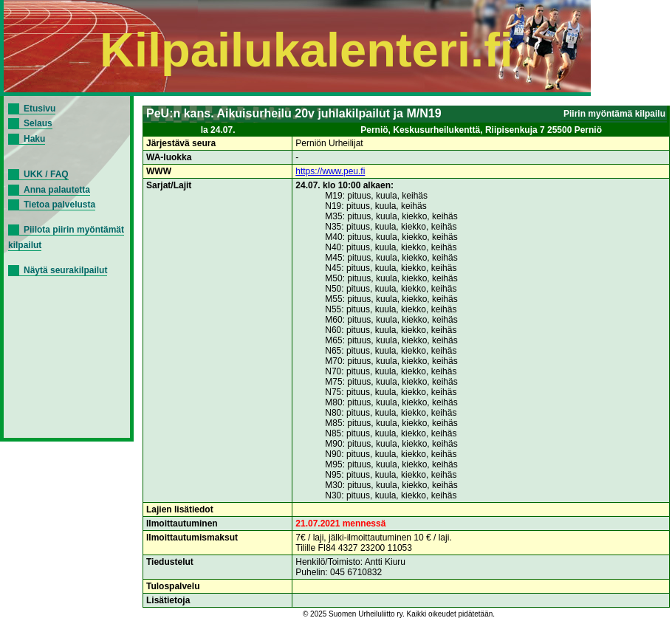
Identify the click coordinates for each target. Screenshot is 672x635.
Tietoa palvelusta (59, 205)
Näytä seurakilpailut (65, 270)
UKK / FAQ (46, 174)
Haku (34, 139)
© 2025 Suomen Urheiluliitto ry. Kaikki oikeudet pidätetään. (399, 614)
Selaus (38, 123)
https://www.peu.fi (330, 171)
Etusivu (40, 109)
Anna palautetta (57, 190)
